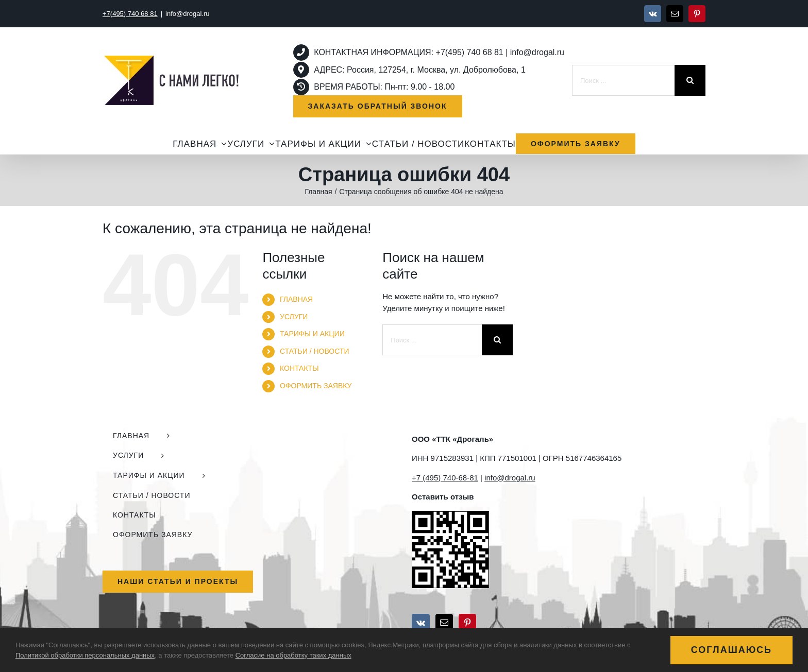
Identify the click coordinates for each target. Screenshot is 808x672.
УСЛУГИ (294, 317)
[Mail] (444, 623)
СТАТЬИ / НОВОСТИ (314, 351)
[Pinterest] (467, 623)
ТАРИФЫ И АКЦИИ (312, 334)
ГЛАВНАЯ (296, 299)
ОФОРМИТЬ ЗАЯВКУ (316, 386)
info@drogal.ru (187, 14)
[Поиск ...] (623, 80)
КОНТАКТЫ (299, 368)
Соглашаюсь (731, 650)
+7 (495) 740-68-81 (445, 478)
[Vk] (421, 623)
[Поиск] (690, 80)
